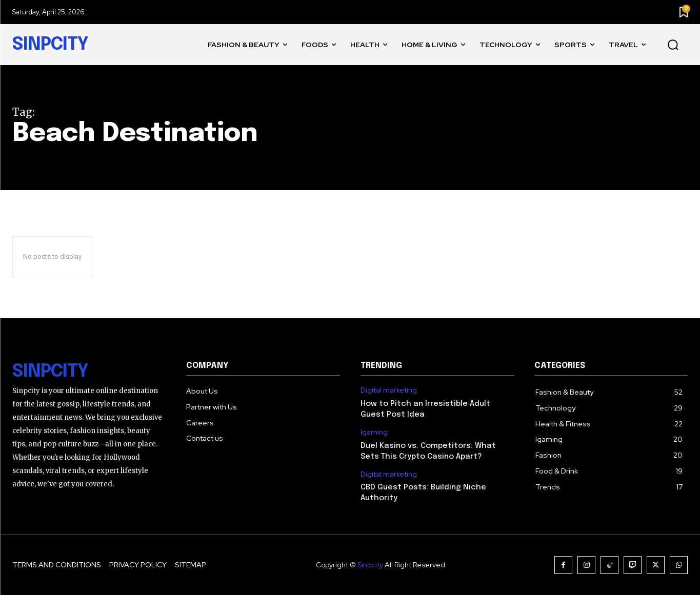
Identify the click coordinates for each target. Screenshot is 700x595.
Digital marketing (389, 390)
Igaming (374, 432)
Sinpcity (370, 565)
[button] (673, 45)
